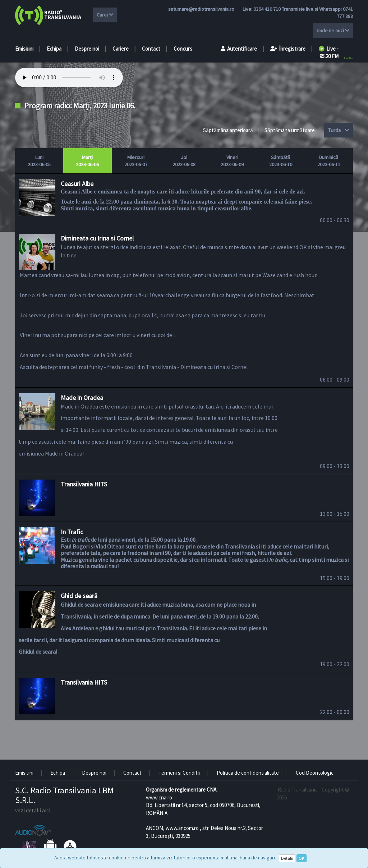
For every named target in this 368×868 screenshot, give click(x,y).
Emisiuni (24, 49)
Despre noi (87, 49)
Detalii (287, 858)
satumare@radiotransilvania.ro (201, 9)
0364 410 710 (267, 9)
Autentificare (239, 49)
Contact (151, 49)
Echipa (54, 49)
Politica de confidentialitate (248, 773)
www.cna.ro (159, 797)
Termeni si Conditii (179, 773)
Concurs (183, 49)
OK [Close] (302, 858)
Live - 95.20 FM (329, 52)
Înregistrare (288, 49)
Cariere (121, 49)
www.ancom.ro (182, 828)
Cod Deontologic (315, 773)
